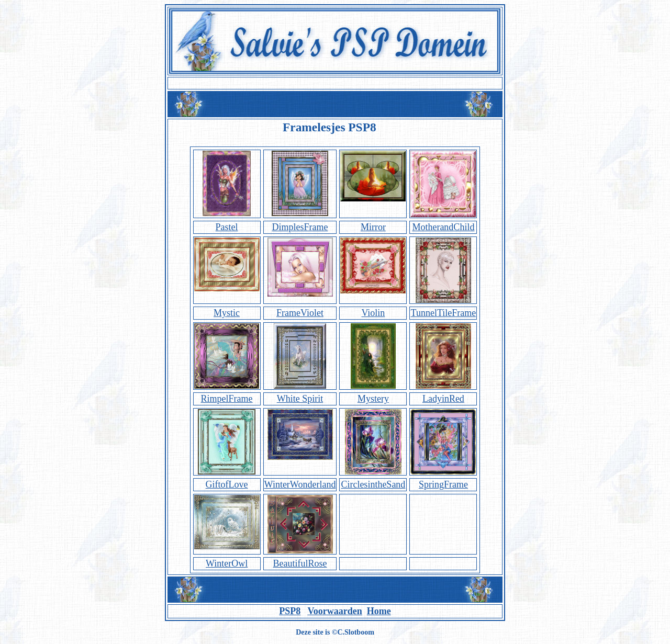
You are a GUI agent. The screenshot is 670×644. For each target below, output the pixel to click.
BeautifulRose (300, 563)
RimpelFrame (227, 399)
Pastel (227, 227)
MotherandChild (443, 227)
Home (379, 611)
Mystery (373, 399)
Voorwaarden (334, 611)
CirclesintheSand (373, 484)
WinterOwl (227, 563)
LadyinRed (443, 399)
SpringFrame (443, 484)
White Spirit (300, 399)
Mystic (227, 313)
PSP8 (290, 611)
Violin (373, 313)
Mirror (373, 227)
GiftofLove (227, 484)
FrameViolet (300, 313)
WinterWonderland (300, 484)
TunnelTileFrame (444, 313)
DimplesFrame (300, 227)
